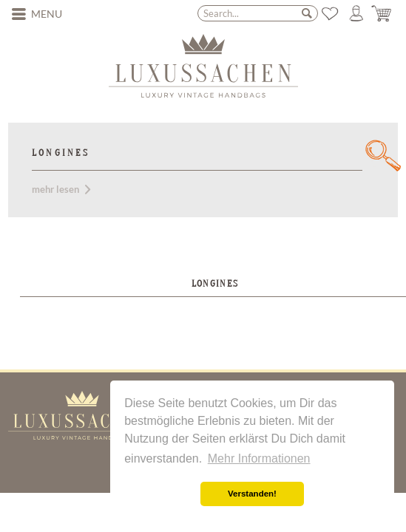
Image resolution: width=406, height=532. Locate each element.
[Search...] (258, 13)
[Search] (307, 13)
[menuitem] (37, 14)
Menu (37, 13)
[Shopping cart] (382, 13)
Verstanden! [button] (252, 494)
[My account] (356, 13)
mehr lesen (61, 189)
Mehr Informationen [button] (259, 458)
